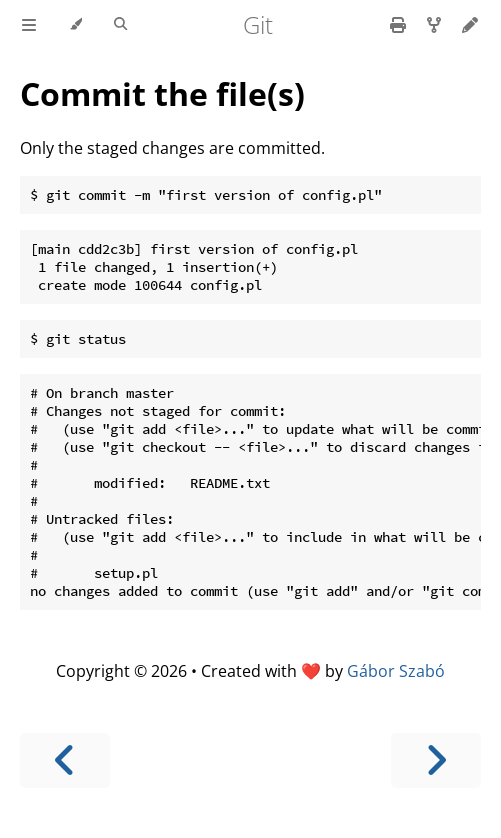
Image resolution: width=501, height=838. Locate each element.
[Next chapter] (436, 760)
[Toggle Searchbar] (120, 25)
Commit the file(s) (162, 93)
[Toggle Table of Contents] (29, 25)
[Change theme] (75, 25)
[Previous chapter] (65, 760)
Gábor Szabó (396, 671)
